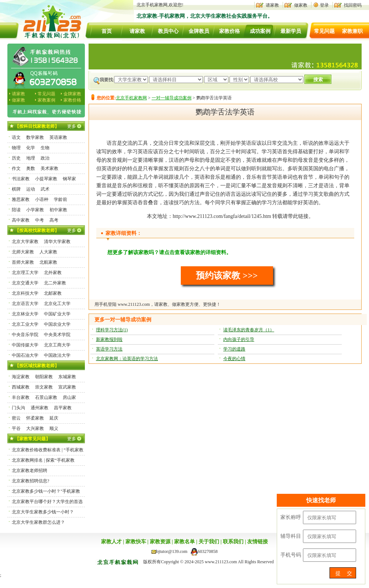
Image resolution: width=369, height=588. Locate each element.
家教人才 (111, 542)
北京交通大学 (25, 283)
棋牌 (16, 189)
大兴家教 (35, 428)
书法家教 (21, 179)
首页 (107, 31)
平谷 (16, 428)
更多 (72, 126)
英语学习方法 (109, 349)
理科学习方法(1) (112, 330)
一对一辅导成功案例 (172, 98)
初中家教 (58, 210)
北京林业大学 (25, 314)
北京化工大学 (57, 304)
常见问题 (324, 31)
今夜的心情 (234, 359)
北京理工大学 (25, 273)
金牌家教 (72, 94)
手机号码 (291, 555)
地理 (31, 158)
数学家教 (35, 137)
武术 (45, 189)
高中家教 (21, 220)
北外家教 (53, 273)
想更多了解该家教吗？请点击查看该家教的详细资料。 (169, 252)
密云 (16, 418)
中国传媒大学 (25, 345)
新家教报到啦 (109, 339)
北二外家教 (55, 283)
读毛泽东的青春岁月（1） (249, 330)
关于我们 (209, 542)
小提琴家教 (46, 179)
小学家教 (35, 210)
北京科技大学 (25, 293)
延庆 (54, 418)
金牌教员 (199, 31)
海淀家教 (21, 377)
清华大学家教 (57, 242)
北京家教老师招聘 (30, 471)
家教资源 (160, 542)
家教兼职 (352, 31)
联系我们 (233, 542)
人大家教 (48, 252)
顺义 (54, 428)
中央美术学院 (57, 335)
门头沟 (18, 408)
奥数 (31, 168)
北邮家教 (53, 293)
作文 (16, 168)
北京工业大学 (25, 324)
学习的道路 (234, 349)
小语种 (42, 199)
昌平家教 (63, 408)
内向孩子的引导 (239, 339)
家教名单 (184, 542)
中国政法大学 (57, 355)
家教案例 (46, 100)
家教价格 (230, 31)
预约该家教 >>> (227, 276)
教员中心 (168, 31)
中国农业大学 (57, 324)
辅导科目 (291, 536)
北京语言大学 (25, 304)
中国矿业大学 (57, 314)
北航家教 (48, 262)
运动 (31, 189)
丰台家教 (21, 397)
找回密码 (353, 5)
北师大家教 (23, 252)
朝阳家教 (44, 377)
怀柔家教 (35, 418)
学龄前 (61, 199)
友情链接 (258, 542)
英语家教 (58, 137)
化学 (31, 148)
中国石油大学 (25, 355)
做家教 (301, 5)
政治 (45, 158)
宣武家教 (67, 387)
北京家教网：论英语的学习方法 (127, 359)
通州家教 (39, 408)
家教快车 (136, 542)
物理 (16, 148)
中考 (39, 220)
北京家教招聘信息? (30, 481)
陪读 (16, 210)
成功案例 (260, 31)
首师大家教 (23, 262)
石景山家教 (46, 397)
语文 (16, 137)
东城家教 (67, 377)
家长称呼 (291, 517)
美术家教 (49, 168)
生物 (45, 148)
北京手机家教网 (131, 98)
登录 (324, 5)
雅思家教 (21, 199)
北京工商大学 (57, 345)
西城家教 (21, 387)
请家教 (272, 5)
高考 (54, 220)
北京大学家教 (25, 242)
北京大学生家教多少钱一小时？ (43, 512)
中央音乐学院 (25, 335)
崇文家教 (44, 387)
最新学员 (291, 31)
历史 (16, 158)
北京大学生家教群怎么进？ (38, 522)
